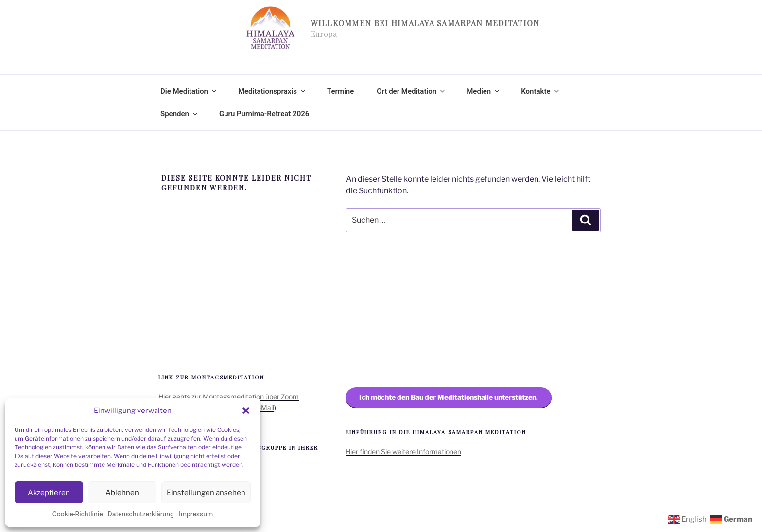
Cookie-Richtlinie (78, 514)
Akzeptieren (49, 493)
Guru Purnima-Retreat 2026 (264, 114)
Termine (340, 91)
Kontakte (540, 91)
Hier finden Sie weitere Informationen (403, 452)
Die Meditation (189, 91)
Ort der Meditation (411, 91)
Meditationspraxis (272, 91)
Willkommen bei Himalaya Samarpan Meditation (425, 23)
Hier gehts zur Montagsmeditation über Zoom (229, 397)
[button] (246, 411)
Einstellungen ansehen (206, 493)
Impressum (196, 514)
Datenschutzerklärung (141, 514)
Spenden (180, 114)
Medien (484, 91)
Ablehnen (122, 493)
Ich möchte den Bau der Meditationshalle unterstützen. (449, 397)
